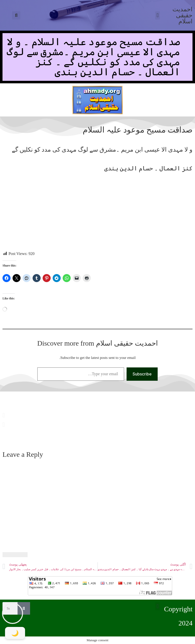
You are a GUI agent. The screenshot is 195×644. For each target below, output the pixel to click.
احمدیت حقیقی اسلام (182, 15)
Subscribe (142, 374)
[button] (16, 15)
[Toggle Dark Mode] (15, 633)
